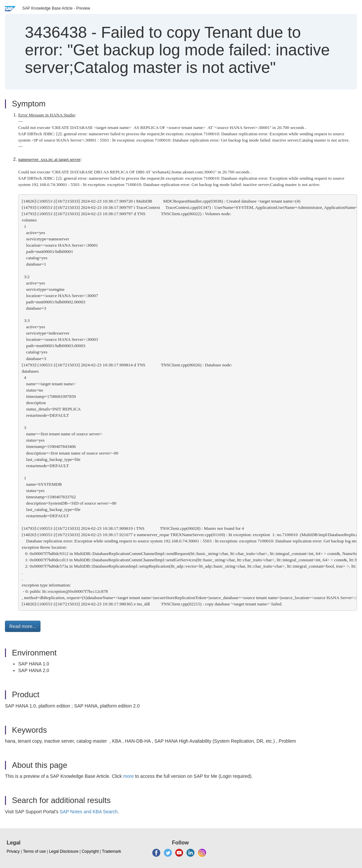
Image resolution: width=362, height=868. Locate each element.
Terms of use (34, 851)
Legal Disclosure (64, 851)
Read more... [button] (23, 626)
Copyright (90, 851)
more (128, 776)
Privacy (13, 851)
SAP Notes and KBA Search (89, 812)
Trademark (111, 851)
